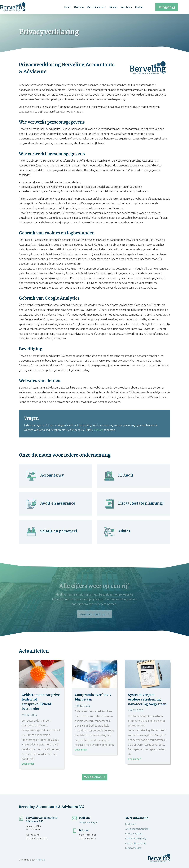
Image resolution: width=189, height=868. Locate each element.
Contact (140, 7)
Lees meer (28, 764)
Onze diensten (95, 7)
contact (99, 430)
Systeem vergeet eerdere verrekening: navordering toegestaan (147, 699)
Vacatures (126, 7)
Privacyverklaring (133, 848)
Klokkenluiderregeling (136, 838)
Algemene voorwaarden (137, 829)
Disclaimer (130, 824)
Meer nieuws (93, 777)
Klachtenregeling (133, 834)
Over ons (79, 7)
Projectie (41, 860)
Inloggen (165, 7)
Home (68, 7)
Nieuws (113, 7)
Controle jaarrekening (136, 843)
